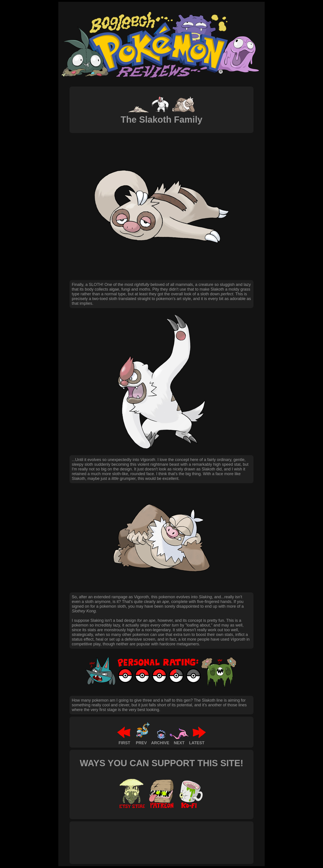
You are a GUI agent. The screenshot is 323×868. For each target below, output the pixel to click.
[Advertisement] (153, 838)
